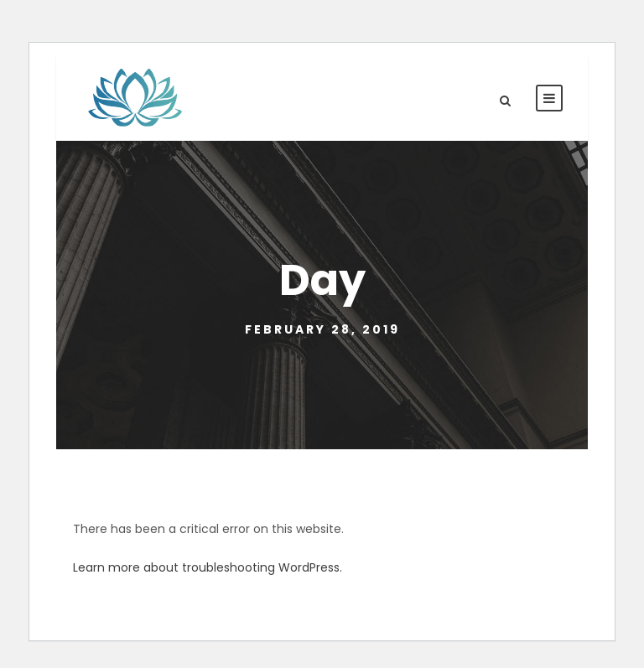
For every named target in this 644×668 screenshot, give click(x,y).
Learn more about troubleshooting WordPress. (208, 567)
